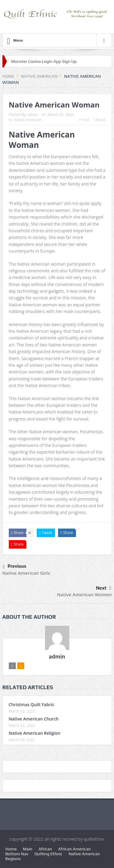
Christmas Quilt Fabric (32, 705)
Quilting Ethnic (48, 854)
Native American (28, 120)
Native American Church (34, 719)
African (45, 849)
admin (33, 115)
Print (84, 120)
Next (104, 588)
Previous (15, 567)
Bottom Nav (17, 854)
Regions (13, 859)
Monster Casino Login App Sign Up (44, 61)
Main (28, 849)
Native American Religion (35, 733)
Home (11, 849)
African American (74, 849)
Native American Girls (26, 573)
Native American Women (84, 594)
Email (100, 120)
